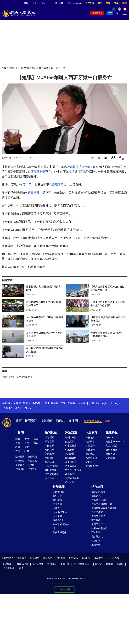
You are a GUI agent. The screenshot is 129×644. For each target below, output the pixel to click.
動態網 (109, 564)
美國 (18, 443)
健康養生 (112, 432)
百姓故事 (96, 532)
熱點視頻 (32, 457)
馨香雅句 (90, 450)
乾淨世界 (52, 564)
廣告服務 (86, 558)
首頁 (4, 68)
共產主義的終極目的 (102, 504)
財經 (27, 447)
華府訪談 (50, 462)
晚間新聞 (50, 450)
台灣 (27, 443)
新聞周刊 (50, 458)
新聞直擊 (50, 454)
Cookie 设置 (64, 589)
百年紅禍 (96, 520)
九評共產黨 (97, 512)
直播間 (73, 421)
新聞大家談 (71, 437)
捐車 (116, 3)
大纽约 (17, 403)
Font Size (113, 158)
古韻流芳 (90, 446)
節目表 (61, 421)
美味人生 (57, 508)
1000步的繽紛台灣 (61, 526)
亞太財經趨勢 (52, 474)
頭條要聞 (20, 457)
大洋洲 (45, 403)
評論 (18, 447)
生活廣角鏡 (59, 492)
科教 (27, 451)
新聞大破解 (71, 458)
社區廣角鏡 (51, 470)
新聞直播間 (98, 13)
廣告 (100, 3)
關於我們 (22, 558)
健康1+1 (110, 437)
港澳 (27, 439)
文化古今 (90, 462)
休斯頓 (55, 403)
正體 (55, 3)
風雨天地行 (97, 524)
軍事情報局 (71, 462)
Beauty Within (60, 512)
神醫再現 (110, 454)
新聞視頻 (51, 432)
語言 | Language (74, 3)
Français (116, 403)
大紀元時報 (38, 564)
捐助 (108, 3)
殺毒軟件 (73, 167)
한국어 (28, 408)
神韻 (26, 3)
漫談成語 (90, 454)
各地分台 (45, 3)
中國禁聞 (50, 446)
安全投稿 (73, 558)
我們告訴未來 (98, 492)
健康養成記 (112, 450)
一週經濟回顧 (52, 466)
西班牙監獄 (38, 172)
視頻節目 (13, 68)
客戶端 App (113, 558)
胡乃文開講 (112, 446)
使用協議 (60, 558)
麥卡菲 (86, 167)
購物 (124, 3)
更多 (21, 568)
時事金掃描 (71, 446)
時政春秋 (70, 450)
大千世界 (57, 516)
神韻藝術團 (23, 564)
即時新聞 (20, 461)
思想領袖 (70, 454)
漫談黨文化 (97, 536)
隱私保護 (47, 558)
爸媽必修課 (91, 458)
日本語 (18, 408)
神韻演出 (20, 469)
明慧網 (99, 564)
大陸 (18, 451)
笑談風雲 (90, 441)
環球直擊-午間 (51, 68)
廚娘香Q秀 (58, 520)
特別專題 (97, 487)
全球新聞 (50, 437)
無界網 (120, 564)
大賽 (34, 3)
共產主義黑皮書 (99, 528)
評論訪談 (71, 432)
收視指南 (34, 558)
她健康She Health (115, 441)
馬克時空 (70, 474)
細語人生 (70, 482)
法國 (63, 403)
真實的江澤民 (98, 516)
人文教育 (91, 432)
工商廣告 (96, 545)
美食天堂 (57, 504)
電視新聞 (25, 68)
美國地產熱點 (92, 466)
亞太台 (81, 403)
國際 (18, 439)
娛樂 (36, 439)
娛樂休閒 (59, 487)
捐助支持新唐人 (93, 421)
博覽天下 (20, 465)
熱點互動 (70, 441)
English (105, 403)
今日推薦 (32, 461)
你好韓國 (57, 500)
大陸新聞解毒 (72, 478)
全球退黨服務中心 (82, 564)
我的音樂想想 (60, 532)
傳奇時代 (96, 496)
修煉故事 (96, 541)
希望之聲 (65, 564)
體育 (36, 443)
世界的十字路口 (73, 470)
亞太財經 (50, 478)
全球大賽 (32, 469)
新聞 (21, 432)
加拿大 (27, 403)
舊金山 (71, 403)
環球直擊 (37, 68)
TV (110, 13)
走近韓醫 (110, 458)
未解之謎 (90, 437)
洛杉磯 (36, 403)
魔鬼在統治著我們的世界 (104, 508)
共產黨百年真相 (99, 500)
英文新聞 (90, 3)
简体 (61, 3)
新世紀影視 (9, 568)
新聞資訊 (31, 421)
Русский (7, 408)
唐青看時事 (71, 466)
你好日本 (57, 496)
